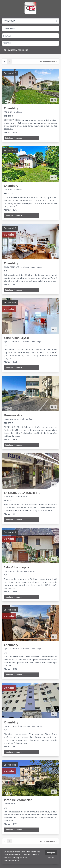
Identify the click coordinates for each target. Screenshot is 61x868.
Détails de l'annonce (13, 138)
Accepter (51, 853)
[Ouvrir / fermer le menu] (30, 865)
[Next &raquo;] (14, 61)
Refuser (51, 857)
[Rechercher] (17, 50)
